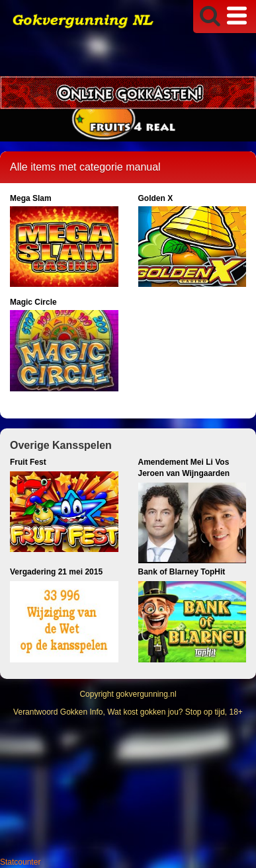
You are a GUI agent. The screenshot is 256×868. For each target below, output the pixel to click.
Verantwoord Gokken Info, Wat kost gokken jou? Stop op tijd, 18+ (128, 712)
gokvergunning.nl (146, 694)
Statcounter (20, 862)
